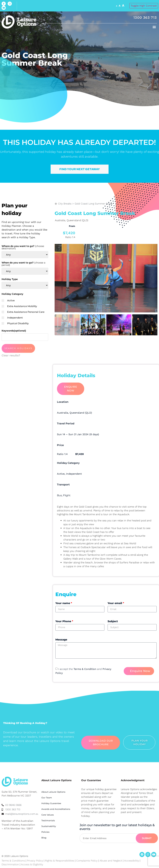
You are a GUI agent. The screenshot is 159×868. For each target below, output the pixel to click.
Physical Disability (15, 323)
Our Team (47, 798)
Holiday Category (12, 294)
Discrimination (11, 864)
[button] (154, 27)
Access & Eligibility (32, 864)
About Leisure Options (53, 792)
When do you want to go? (23, 264)
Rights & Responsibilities (60, 861)
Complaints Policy (87, 861)
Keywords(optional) (14, 331)
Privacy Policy (35, 861)
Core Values (48, 815)
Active (8, 300)
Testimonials (48, 820)
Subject (113, 621)
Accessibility (132, 861)
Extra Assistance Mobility (19, 306)
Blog (44, 838)
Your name (64, 603)
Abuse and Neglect (111, 861)
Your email (116, 603)
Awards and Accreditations (56, 809)
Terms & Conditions (13, 861)
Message (61, 640)
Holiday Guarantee (51, 803)
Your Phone (64, 621)
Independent (12, 318)
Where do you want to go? (23, 247)
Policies (45, 832)
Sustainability (49, 826)
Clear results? (11, 355)
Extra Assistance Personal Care (23, 312)
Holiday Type (10, 279)
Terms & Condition (85, 669)
